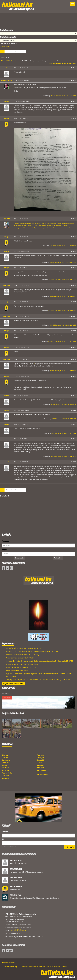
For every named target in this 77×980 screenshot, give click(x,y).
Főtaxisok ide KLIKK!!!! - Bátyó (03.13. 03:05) (23, 655)
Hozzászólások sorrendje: (8, 37)
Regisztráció (58, 558)
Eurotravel (6, 768)
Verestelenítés (15, 889)
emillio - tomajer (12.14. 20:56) (17, 671)
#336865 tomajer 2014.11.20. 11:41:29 (63, 325)
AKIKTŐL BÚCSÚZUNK (19, 863)
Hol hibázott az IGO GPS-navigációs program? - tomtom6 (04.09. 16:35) (32, 652)
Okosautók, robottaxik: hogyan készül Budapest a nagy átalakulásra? (35, 898)
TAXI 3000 (41, 768)
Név (3, 839)
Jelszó (4, 550)
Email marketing (6, 847)
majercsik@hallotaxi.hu (18, 930)
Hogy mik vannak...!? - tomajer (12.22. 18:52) (23, 667)
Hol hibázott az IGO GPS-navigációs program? (27, 872)
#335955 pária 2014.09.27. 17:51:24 (64, 419)
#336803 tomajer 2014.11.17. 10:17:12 (63, 371)
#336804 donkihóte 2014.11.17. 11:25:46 (62, 342)
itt (34, 364)
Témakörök (5, 61)
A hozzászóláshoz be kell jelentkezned (62, 63)
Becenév (5, 541)
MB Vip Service (42, 774)
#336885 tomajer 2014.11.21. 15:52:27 (63, 262)
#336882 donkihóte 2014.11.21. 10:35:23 (62, 280)
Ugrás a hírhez (5, 46)
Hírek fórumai (16, 61)
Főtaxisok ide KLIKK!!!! (18, 881)
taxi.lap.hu (6, 778)
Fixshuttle (41, 755)
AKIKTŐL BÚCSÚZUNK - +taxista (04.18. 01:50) (24, 648)
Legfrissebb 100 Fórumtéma (13, 684)
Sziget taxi (6, 770)
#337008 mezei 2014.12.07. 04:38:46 (63, 96)
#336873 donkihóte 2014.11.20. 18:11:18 (62, 311)
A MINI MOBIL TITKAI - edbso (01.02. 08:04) (22, 664)
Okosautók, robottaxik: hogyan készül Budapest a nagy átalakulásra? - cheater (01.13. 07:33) (40, 661)
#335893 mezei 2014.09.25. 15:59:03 (63, 405)
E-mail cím (5, 832)
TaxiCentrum (42, 770)
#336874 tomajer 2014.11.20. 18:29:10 (63, 296)
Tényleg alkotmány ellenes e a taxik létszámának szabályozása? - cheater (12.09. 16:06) (38, 680)
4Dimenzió (6, 755)
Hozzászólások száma (7, 30)
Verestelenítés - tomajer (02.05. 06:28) (20, 658)
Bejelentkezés (19, 558)
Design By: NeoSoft (8, 962)
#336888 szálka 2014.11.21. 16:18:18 (63, 246)
